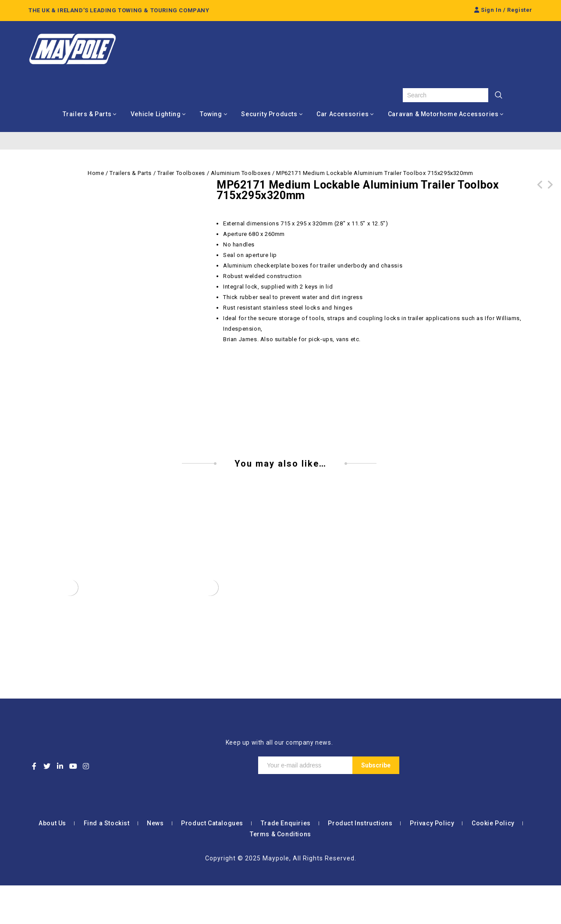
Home (96, 173)
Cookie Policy (493, 862)
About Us (52, 862)
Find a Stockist (107, 862)
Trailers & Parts (87, 114)
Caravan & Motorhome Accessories (443, 114)
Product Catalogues (212, 862)
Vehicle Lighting (156, 114)
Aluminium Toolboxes (241, 173)
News (155, 862)
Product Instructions (360, 862)
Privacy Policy (432, 862)
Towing (211, 114)
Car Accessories (343, 114)
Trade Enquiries (286, 862)
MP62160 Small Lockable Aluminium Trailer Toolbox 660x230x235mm (550, 195)
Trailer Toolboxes (181, 173)
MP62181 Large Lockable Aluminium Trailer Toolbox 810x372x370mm (540, 195)
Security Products (269, 114)
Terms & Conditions (280, 873)
